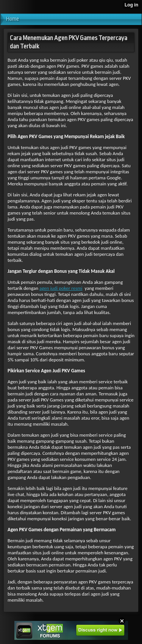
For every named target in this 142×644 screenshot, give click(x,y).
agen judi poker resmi (61, 288)
